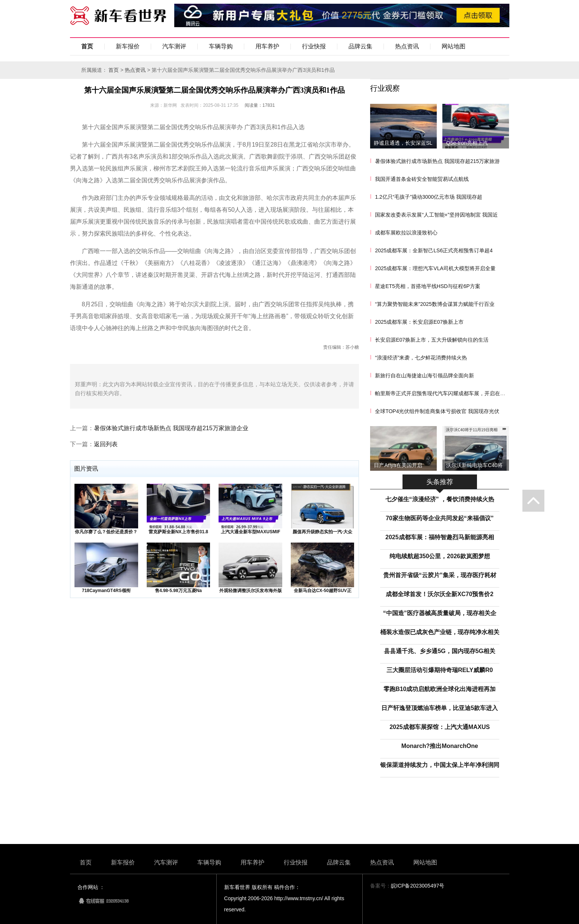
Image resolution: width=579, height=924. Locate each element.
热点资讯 (407, 46)
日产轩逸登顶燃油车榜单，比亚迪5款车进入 (440, 708)
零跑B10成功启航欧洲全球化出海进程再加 (440, 689)
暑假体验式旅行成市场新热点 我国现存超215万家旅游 (437, 161)
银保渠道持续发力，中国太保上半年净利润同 (440, 765)
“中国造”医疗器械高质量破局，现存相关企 (440, 613)
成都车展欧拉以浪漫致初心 (406, 233)
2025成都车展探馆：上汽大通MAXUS (440, 727)
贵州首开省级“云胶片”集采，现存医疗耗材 (440, 575)
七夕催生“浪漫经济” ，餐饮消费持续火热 (440, 499)
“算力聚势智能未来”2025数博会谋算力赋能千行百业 (435, 304)
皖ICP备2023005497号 (418, 886)
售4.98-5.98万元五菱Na (178, 591)
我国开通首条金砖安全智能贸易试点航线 (422, 179)
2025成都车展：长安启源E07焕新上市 (419, 322)
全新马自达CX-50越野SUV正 (323, 591)
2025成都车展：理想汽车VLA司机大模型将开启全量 (435, 268)
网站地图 (454, 46)
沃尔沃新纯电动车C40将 (474, 465)
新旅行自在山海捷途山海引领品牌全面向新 (424, 375)
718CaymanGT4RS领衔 (106, 591)
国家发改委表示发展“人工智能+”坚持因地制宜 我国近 (436, 215)
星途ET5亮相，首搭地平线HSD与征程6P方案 (427, 286)
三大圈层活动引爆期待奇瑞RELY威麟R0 (440, 670)
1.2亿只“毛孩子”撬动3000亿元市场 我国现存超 (429, 197)
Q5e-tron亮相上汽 (467, 143)
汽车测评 (174, 46)
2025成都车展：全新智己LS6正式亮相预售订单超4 (434, 250)
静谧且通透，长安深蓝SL (403, 143)
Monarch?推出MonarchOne (440, 746)
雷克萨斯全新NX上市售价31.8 (178, 532)
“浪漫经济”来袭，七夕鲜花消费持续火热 (421, 358)
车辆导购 (221, 46)
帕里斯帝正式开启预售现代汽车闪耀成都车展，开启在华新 (443, 393)
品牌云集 (360, 46)
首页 (87, 46)
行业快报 (314, 46)
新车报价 (128, 46)
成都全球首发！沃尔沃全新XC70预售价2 (440, 594)
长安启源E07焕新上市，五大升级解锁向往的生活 (432, 340)
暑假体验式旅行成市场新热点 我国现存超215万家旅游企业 (171, 428)
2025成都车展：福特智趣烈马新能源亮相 (440, 537)
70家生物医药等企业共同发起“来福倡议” (440, 518)
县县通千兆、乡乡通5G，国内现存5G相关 (440, 651)
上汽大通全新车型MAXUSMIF (251, 532)
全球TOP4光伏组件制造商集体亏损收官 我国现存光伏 (437, 411)
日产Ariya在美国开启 (398, 465)
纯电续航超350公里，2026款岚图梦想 (440, 556)
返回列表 (106, 444)
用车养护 (267, 46)
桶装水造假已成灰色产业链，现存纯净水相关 (440, 632)
